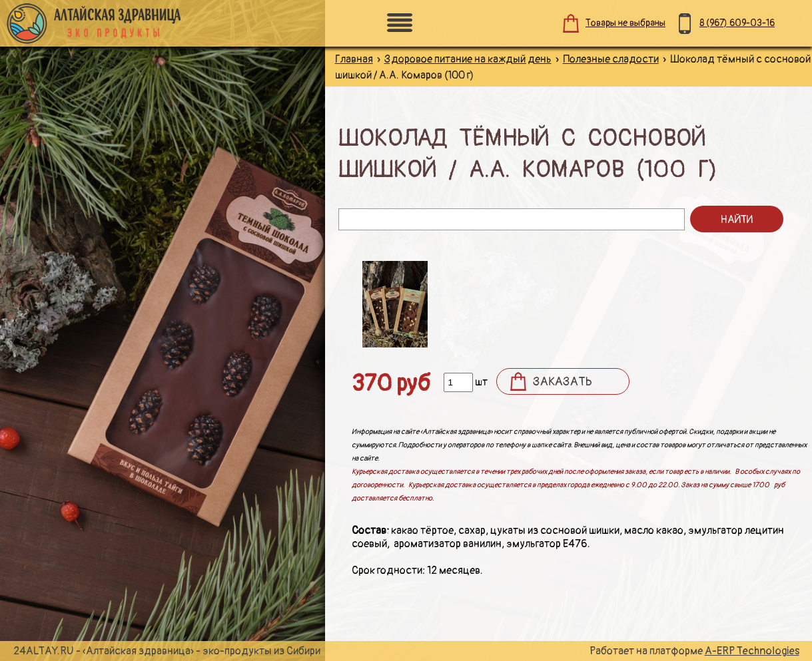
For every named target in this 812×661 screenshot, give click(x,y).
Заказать (563, 382)
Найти (736, 220)
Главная (354, 59)
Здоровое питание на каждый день (468, 59)
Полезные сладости (611, 59)
